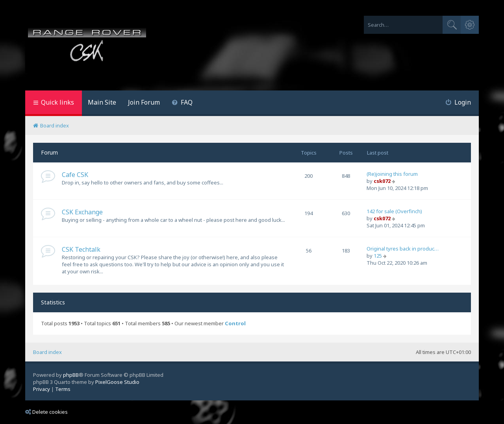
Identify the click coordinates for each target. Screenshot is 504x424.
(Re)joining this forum (392, 174)
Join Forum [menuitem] (144, 102)
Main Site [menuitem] (102, 102)
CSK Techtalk (81, 249)
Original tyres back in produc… (403, 249)
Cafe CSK (75, 175)
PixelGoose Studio (117, 382)
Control (235, 324)
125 (378, 256)
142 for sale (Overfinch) (394, 211)
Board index (47, 352)
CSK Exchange (82, 212)
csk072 (382, 181)
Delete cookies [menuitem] (46, 412)
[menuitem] (182, 103)
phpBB (71, 375)
